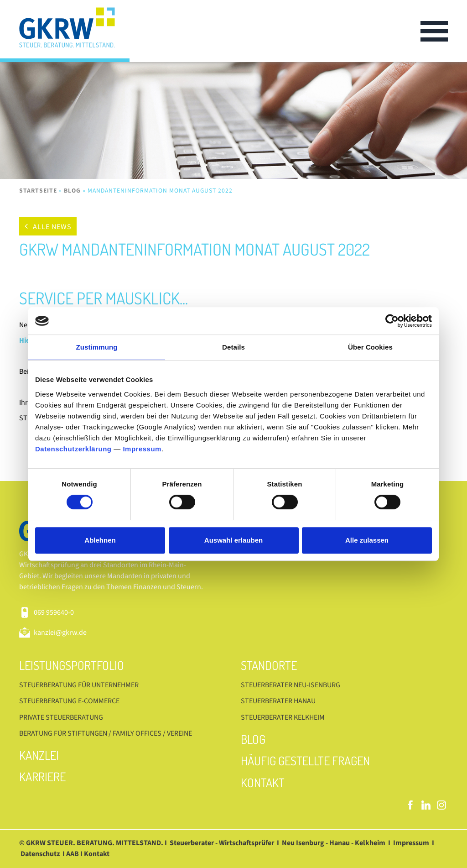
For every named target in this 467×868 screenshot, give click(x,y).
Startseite (38, 191)
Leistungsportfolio (72, 665)
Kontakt (263, 782)
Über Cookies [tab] (370, 347)
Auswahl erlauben (233, 540)
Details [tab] (233, 347)
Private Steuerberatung (61, 717)
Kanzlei (39, 755)
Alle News (52, 227)
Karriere (42, 776)
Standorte (269, 665)
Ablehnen (100, 540)
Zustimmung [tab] (97, 347)
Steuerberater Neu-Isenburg (291, 685)
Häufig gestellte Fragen (305, 761)
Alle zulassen (367, 540)
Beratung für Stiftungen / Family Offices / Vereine (106, 733)
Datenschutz (40, 854)
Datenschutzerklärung (73, 449)
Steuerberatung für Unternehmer (79, 685)
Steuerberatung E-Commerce (69, 701)
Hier (26, 340)
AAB (73, 854)
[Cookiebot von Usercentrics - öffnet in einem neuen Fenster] (392, 321)
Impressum (142, 449)
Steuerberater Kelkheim (283, 717)
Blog (72, 191)
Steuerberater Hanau (278, 701)
